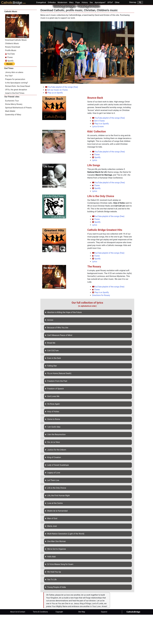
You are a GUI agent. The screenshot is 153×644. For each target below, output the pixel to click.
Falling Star (52, 395)
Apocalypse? (100, 32)
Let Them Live (53, 510)
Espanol (104, 641)
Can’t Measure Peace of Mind (60, 365)
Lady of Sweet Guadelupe (58, 494)
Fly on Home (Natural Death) (59, 403)
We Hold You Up (54, 601)
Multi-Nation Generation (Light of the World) (66, 563)
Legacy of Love (54, 502)
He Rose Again (53, 433)
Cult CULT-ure (53, 380)
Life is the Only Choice (57, 517)
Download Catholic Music (16, 69)
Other (117, 32)
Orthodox (52, 32)
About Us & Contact (18, 641)
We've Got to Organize (57, 578)
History (85, 32)
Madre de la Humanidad (57, 540)
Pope (78, 32)
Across (50, 349)
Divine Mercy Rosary (14, 134)
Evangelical (41, 32)
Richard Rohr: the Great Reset (18, 116)
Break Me (51, 372)
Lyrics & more (98, 156)
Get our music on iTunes (56, 119)
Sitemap (136, 32)
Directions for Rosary (101, 325)
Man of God (52, 548)
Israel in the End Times (15, 122)
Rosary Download (13, 76)
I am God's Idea (54, 456)
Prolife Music (11, 80)
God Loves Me (53, 426)
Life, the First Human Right (58, 525)
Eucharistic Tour (12, 130)
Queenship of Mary (13, 144)
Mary (71, 32)
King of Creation (54, 487)
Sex (91, 32)
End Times (9, 98)
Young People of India (56, 617)
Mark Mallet (10, 140)
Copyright (59, 641)
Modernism (62, 32)
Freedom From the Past (57, 410)
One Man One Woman (56, 571)
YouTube (10, 83)
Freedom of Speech (55, 418)
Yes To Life (52, 609)
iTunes (96, 184)
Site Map (82, 641)
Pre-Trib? (9, 105)
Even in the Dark (54, 387)
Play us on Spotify (54, 122)
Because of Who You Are (58, 357)
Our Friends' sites (12, 126)
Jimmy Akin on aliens (14, 102)
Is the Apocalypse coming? (17, 112)
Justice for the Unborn (57, 479)
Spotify (96, 187)
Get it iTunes (98, 150)
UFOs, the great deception (16, 119)
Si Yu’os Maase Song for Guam (60, 594)
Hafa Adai (51, 586)
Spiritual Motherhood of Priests (18, 137)
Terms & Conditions (40, 641)
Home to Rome (54, 449)
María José (52, 555)
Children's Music (12, 73)
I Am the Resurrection (56, 464)
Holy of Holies (53, 441)
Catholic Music (11, 41)
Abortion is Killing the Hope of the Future (64, 342)
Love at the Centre (55, 533)
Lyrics (95, 190)
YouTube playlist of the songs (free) (62, 116)
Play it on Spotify (100, 153)
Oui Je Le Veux (53, 471)
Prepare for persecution (15, 109)
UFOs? (110, 32)
